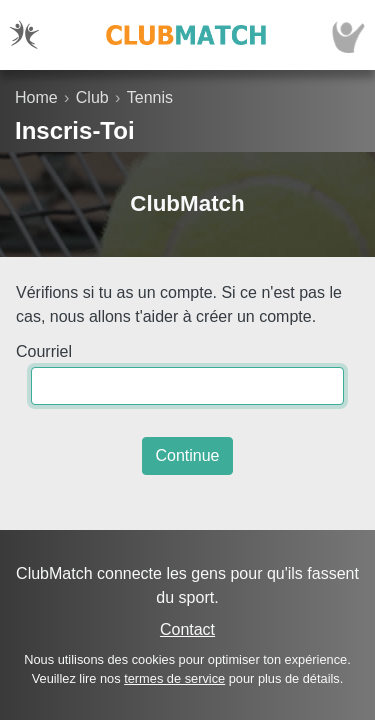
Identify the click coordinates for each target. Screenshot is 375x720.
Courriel (44, 351)
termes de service (174, 678)
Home (36, 97)
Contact (187, 629)
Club (92, 97)
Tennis (150, 97)
